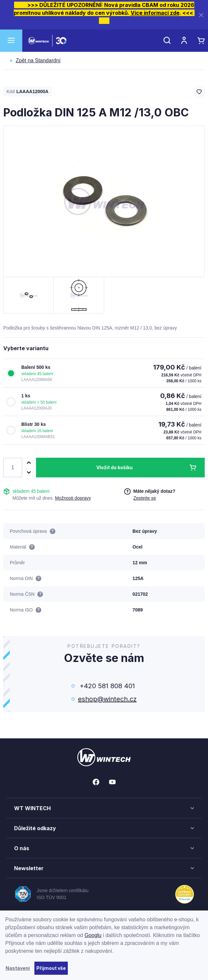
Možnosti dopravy (73, 498)
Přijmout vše (51, 968)
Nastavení (18, 968)
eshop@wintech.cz (107, 699)
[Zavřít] (201, 15)
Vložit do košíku (114, 467)
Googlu (93, 935)
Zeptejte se (145, 498)
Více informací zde (155, 13)
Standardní (38, 61)
